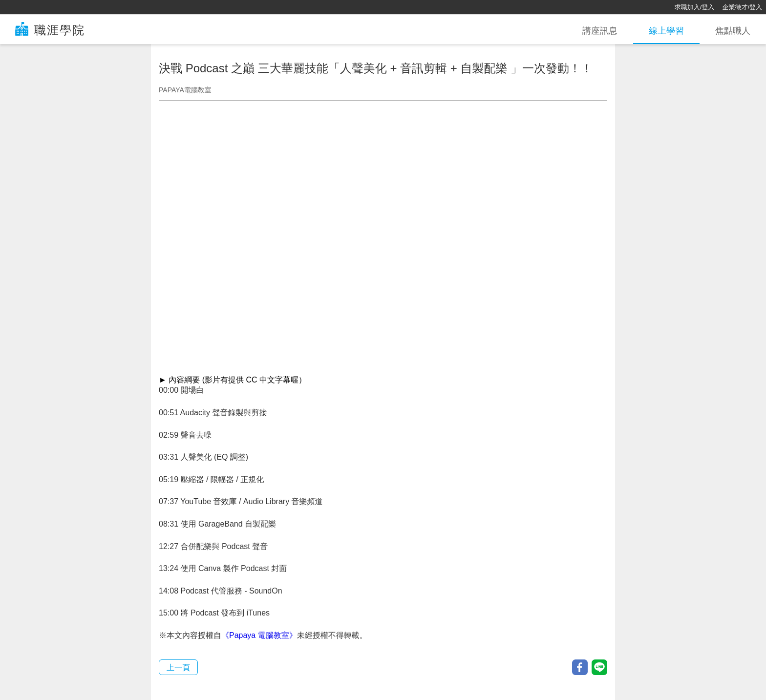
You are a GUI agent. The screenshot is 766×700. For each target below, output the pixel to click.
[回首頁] (39, 7)
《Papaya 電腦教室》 (259, 635)
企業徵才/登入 (742, 7)
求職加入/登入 (695, 7)
